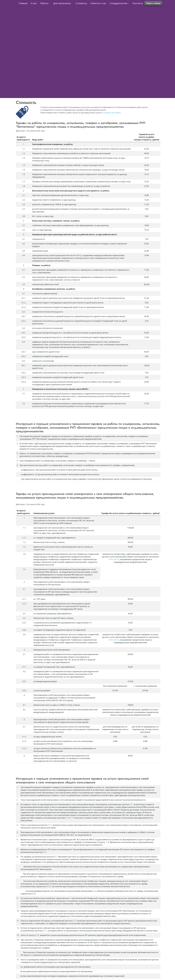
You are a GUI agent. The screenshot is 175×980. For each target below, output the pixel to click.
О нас (34, 3)
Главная (23, 3)
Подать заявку (153, 3)
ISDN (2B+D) (114, 559)
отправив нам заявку (111, 113)
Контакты (138, 3)
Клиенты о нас (98, 3)
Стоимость (81, 3)
